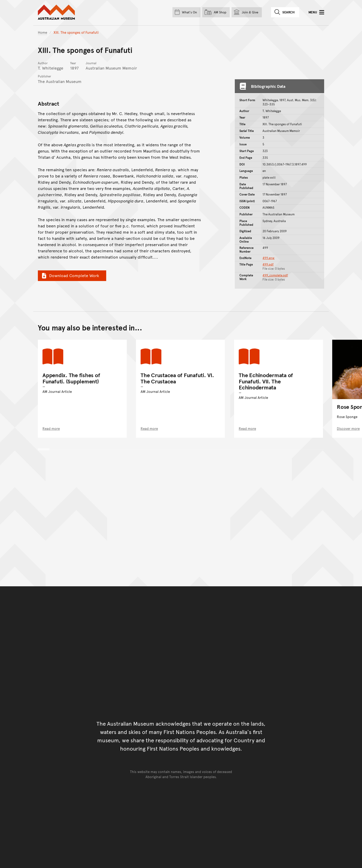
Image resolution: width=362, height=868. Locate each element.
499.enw (268, 258)
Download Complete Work (70, 275)
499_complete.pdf (275, 275)
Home (42, 32)
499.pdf (268, 264)
